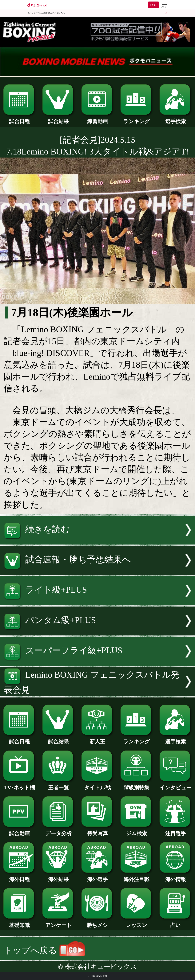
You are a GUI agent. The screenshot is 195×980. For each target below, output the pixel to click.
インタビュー (176, 785)
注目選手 (176, 831)
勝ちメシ (97, 923)
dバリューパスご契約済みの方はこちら (47, 13)
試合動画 (19, 831)
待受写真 (97, 831)
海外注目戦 (137, 877)
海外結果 (58, 877)
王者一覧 (58, 785)
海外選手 (97, 877)
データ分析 (58, 831)
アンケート (58, 923)
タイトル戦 (97, 785)
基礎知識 (19, 923)
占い (176, 923)
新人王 (97, 739)
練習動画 (97, 119)
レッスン (137, 923)
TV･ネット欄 (19, 785)
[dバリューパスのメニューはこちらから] (164, 5)
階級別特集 (137, 785)
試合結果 (58, 119)
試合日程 (19, 119)
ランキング (137, 119)
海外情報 (176, 877)
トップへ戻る (44, 950)
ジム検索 (137, 831)
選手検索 (176, 119)
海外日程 (19, 877)
